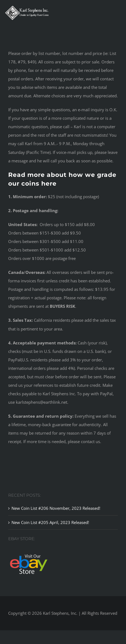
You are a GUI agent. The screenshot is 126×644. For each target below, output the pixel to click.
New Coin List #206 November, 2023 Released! (56, 508)
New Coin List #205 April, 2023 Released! (50, 522)
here (49, 184)
